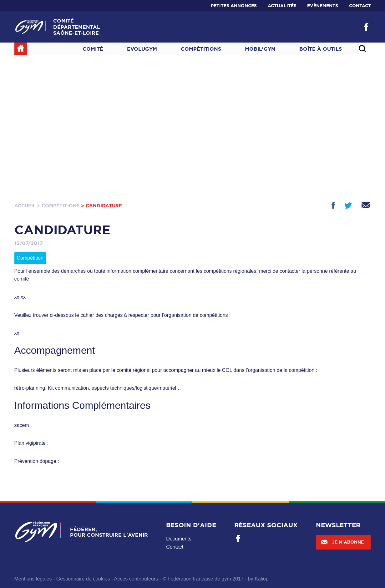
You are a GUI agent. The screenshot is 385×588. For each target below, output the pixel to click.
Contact (360, 6)
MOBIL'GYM (260, 49)
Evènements (323, 6)
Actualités (282, 6)
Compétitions (201, 49)
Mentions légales (33, 579)
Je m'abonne (342, 542)
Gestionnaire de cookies (83, 579)
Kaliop (261, 579)
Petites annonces (234, 6)
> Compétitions (58, 206)
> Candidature (101, 206)
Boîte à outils (321, 49)
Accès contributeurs (136, 579)
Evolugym (142, 49)
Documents (179, 539)
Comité (93, 49)
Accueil (25, 206)
